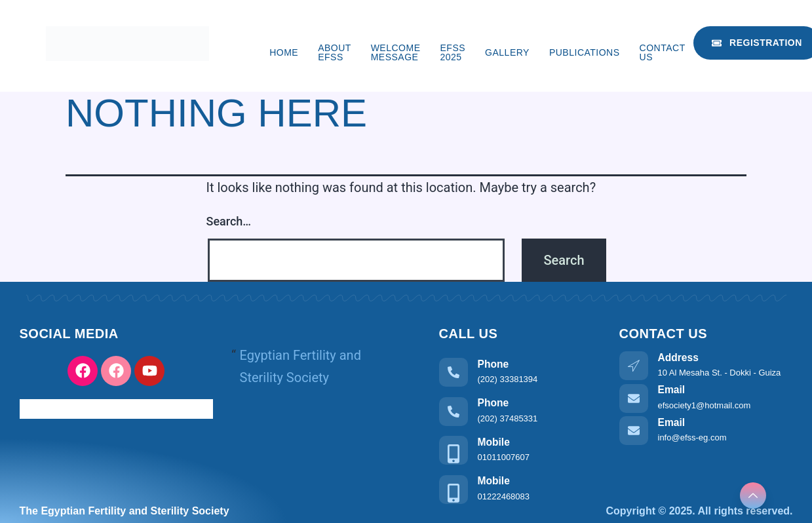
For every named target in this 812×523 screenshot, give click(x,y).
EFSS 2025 (453, 52)
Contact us (663, 52)
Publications (585, 52)
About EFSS (334, 52)
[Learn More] (519, 371)
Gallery (507, 52)
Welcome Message (396, 52)
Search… (229, 221)
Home (284, 52)
